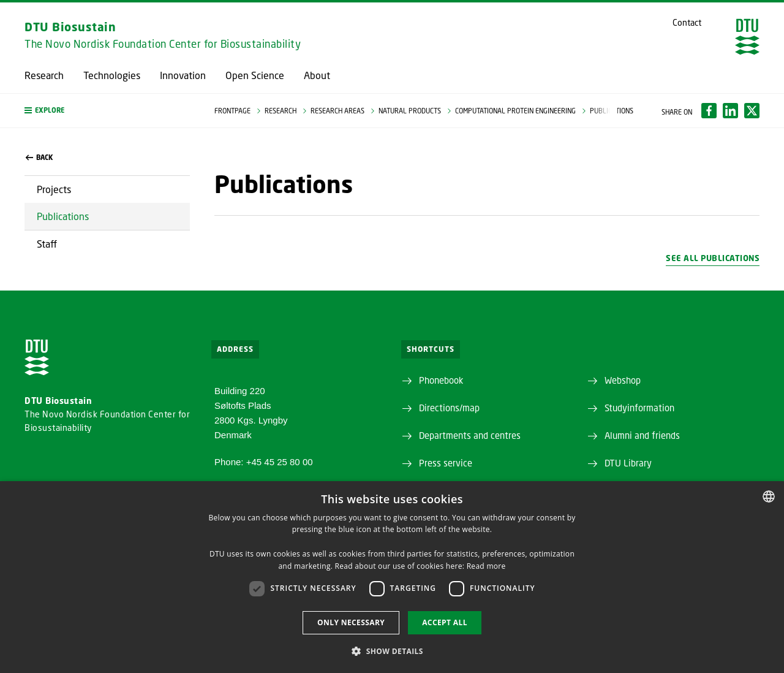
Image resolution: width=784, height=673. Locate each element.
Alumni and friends (642, 435)
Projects (54, 189)
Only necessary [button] (351, 622)
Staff (47, 244)
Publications (63, 216)
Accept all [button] (445, 622)
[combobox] (769, 496)
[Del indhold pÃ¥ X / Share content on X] (752, 111)
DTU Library (628, 463)
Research (44, 75)
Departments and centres (470, 435)
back (39, 158)
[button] (107, 111)
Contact (687, 23)
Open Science (255, 75)
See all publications (713, 258)
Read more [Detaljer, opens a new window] (486, 566)
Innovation (183, 75)
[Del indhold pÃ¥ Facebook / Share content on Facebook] (709, 111)
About (317, 75)
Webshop (623, 380)
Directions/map (449, 408)
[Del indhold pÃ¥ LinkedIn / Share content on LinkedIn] (730, 111)
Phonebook (441, 380)
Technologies (112, 75)
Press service (446, 463)
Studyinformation (639, 408)
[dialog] (392, 577)
